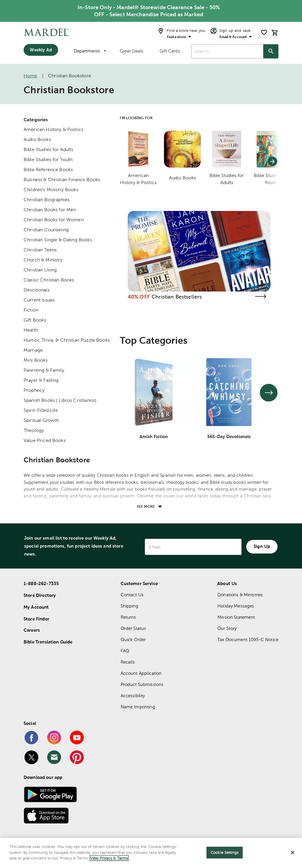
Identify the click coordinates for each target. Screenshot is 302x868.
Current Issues (39, 300)
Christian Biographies (47, 200)
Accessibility (133, 696)
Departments (90, 51)
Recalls (128, 662)
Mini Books (36, 360)
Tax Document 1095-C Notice (248, 639)
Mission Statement (236, 617)
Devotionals (37, 290)
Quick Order (133, 639)
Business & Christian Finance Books (62, 180)
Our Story (227, 628)
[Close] (293, 853)
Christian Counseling (46, 230)
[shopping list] (264, 32)
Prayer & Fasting (41, 380)
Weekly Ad (41, 50)
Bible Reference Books (48, 169)
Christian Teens (40, 250)
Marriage (33, 350)
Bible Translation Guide (48, 642)
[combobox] (227, 51)
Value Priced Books (45, 440)
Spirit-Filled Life (41, 410)
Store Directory (40, 595)
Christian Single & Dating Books (58, 240)
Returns (128, 617)
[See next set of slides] (269, 393)
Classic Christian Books (49, 280)
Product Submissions (142, 684)
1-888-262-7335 (41, 583)
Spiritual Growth (41, 420)
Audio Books (37, 139)
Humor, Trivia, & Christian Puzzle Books (67, 340)
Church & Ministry (43, 260)
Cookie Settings (225, 853)
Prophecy (34, 390)
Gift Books (35, 320)
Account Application (141, 673)
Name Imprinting (138, 707)
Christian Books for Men (50, 210)
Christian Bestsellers (177, 297)
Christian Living (40, 270)
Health (31, 330)
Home (31, 76)
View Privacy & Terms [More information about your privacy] (109, 858)
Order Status (133, 628)
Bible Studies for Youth (48, 159)
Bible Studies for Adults (49, 149)
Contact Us (132, 595)
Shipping (129, 606)
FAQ (125, 651)
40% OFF (139, 297)
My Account (36, 607)
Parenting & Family (44, 370)
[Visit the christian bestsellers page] (260, 296)
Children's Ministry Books (51, 190)
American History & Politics (53, 129)
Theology (34, 430)
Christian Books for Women (54, 220)
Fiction (31, 310)
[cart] (275, 33)
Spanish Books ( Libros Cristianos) (60, 400)
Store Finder (36, 619)
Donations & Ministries (240, 595)
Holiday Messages (236, 606)
